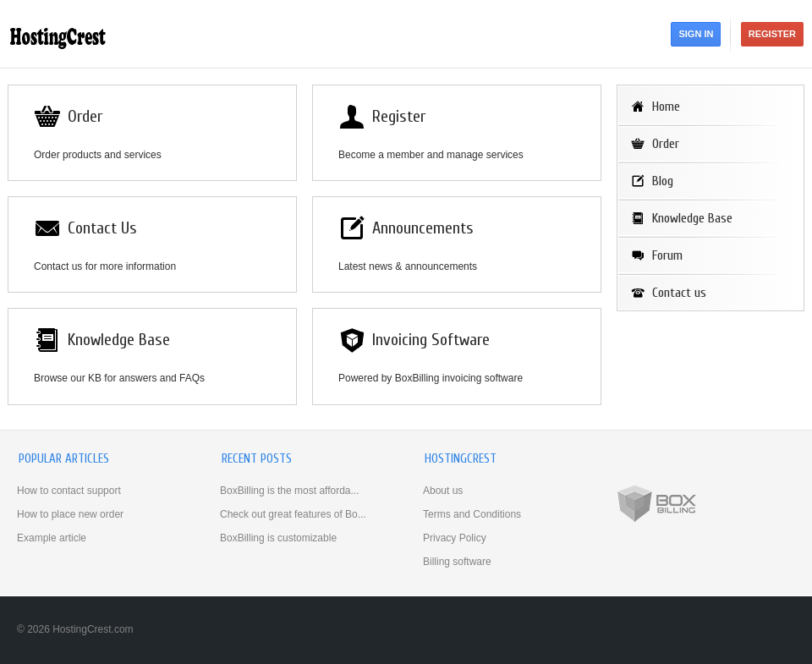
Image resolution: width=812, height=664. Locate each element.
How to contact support (69, 491)
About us (443, 491)
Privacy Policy (455, 538)
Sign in (696, 34)
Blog (663, 181)
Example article (52, 538)
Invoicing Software (431, 340)
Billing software (457, 562)
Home (666, 107)
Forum (667, 255)
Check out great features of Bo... (293, 514)
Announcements (423, 228)
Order (85, 116)
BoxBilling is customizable (278, 538)
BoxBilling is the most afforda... (290, 491)
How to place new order (70, 514)
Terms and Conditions (472, 514)
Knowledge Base (119, 340)
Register (772, 34)
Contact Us (102, 228)
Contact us (679, 293)
